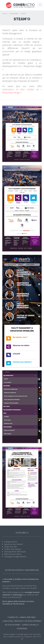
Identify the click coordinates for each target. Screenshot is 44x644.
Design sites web (10, 547)
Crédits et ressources (15, 637)
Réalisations (14, 14)
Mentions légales (9, 634)
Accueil (5, 14)
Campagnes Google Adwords (15, 557)
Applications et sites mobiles (18, 89)
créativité (6, 595)
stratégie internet (32, 592)
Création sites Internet (12, 549)
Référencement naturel (13, 554)
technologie (18, 595)
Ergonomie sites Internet (13, 544)
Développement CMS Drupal (15, 552)
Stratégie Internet (11, 542)
